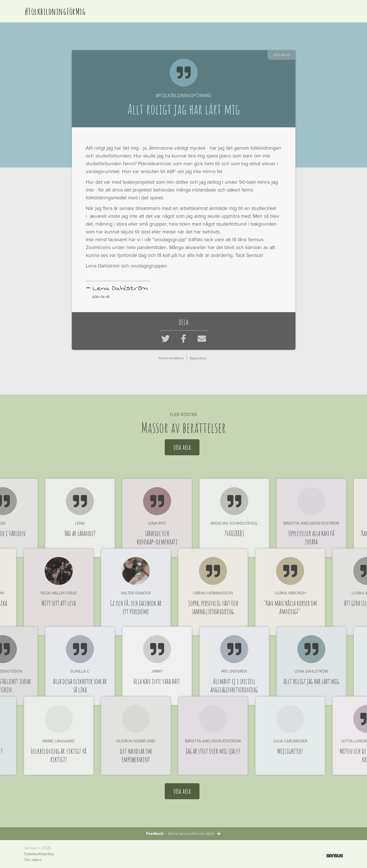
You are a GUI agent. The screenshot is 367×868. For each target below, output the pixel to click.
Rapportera (198, 358)
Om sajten (33, 860)
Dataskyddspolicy (39, 854)
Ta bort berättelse (171, 358)
